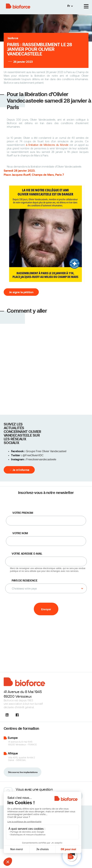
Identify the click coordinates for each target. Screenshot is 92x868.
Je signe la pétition (21, 292)
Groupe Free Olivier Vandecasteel (46, 451)
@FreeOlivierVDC (33, 455)
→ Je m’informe (19, 470)
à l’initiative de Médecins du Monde (47, 145)
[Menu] (86, 6)
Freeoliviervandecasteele (41, 459)
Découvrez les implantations (23, 772)
